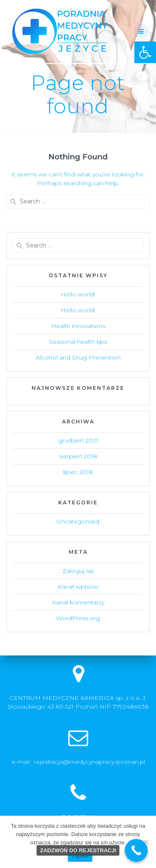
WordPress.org (78, 618)
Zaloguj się (78, 571)
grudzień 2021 (78, 440)
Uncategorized (78, 521)
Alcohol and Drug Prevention (78, 357)
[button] (145, 52)
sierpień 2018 (78, 456)
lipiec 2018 (78, 472)
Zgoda (80, 856)
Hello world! (78, 294)
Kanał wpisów (78, 587)
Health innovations (78, 326)
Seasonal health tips (78, 342)
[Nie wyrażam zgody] (146, 842)
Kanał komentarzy (78, 602)
